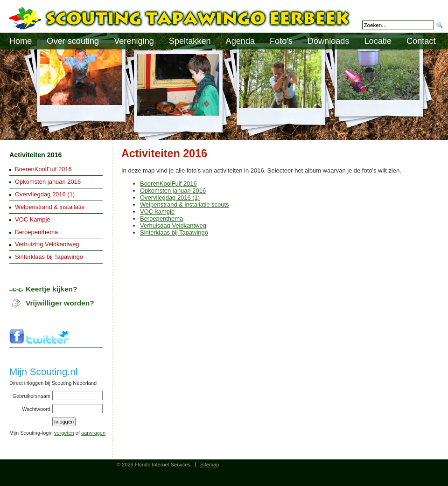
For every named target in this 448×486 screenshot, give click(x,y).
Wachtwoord (36, 409)
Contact (421, 41)
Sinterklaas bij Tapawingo (174, 233)
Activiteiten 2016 (35, 155)
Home (21, 41)
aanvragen (93, 433)
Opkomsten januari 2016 (173, 191)
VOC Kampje (33, 219)
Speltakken (190, 41)
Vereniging (134, 41)
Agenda (241, 41)
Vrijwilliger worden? (60, 303)
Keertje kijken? (52, 289)
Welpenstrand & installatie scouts (185, 205)
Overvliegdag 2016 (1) (170, 198)
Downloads (329, 41)
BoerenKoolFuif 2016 (168, 184)
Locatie (378, 41)
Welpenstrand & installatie (50, 207)
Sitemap (210, 465)
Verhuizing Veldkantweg (47, 244)
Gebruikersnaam (31, 396)
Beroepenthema (161, 219)
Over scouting (73, 41)
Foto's (281, 41)
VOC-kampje (157, 212)
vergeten (64, 433)
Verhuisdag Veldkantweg (173, 226)
